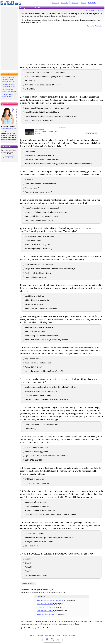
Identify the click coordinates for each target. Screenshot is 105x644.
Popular (84, 3)
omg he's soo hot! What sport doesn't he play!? (42, 160)
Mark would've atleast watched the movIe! (40, 184)
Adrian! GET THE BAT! (33, 367)
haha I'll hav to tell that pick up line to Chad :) (41, 112)
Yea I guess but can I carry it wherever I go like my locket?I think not (50, 387)
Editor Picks (92, 3)
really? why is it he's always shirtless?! (38, 155)
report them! (9, 156)
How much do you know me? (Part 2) (50, 600)
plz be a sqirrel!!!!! (31, 546)
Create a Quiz (90, 133)
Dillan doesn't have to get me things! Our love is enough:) (46, 72)
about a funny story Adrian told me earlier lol (41, 336)
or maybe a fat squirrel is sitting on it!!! (38, 542)
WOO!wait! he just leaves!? (34, 479)
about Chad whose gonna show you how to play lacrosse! (46, 340)
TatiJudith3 (99, 26)
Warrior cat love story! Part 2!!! (46, 131)
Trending (58, 640)
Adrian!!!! (27, 567)
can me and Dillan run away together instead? (41, 216)
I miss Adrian (29, 151)
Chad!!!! (27, 563)
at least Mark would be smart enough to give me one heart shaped (49, 77)
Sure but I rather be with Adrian (36, 448)
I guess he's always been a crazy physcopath (41, 425)
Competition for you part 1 (46, 614)
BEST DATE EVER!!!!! (32, 460)
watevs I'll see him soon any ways (37, 483)
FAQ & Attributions (69, 635)
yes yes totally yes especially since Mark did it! (41, 391)
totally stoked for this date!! (34, 332)
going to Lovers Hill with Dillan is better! (39, 120)
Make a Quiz (56, 3)
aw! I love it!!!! (29, 81)
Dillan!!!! (27, 571)
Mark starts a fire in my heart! (35, 502)
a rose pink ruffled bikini (33, 304)
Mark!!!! (27, 559)
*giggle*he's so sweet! (32, 240)
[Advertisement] (62, 45)
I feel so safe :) (30, 429)
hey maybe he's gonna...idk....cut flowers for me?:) (43, 371)
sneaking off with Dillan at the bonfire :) (39, 327)
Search (53, 640)
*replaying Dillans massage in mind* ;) (38, 192)
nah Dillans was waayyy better (35, 452)
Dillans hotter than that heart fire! (36, 506)
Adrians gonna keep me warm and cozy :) (40, 510)
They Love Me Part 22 (45, 611)
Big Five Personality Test (9, 129)
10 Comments (90, 11)
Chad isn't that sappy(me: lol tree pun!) (39, 395)
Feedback (100, 11)
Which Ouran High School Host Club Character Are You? (8, 80)
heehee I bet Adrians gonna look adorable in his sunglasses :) (47, 212)
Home (47, 640)
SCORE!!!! (28, 180)
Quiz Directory (75, 3)
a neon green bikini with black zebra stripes (40, 308)
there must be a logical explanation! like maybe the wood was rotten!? (50, 538)
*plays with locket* (31, 188)
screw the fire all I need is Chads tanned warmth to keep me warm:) (49, 515)
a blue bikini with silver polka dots (37, 300)
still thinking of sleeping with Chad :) (38, 249)
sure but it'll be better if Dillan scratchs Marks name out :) (45, 400)
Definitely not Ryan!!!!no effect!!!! (36, 575)
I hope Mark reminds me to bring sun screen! (41, 208)
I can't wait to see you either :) (35, 277)
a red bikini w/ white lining (34, 296)
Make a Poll (65, 3)
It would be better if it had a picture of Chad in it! (42, 85)
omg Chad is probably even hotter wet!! (39, 220)
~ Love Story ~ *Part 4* (45, 607)
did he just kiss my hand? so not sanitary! (40, 236)
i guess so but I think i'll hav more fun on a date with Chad (46, 456)
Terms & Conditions (37, 635)
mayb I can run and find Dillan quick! (38, 363)
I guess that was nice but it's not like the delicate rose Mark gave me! (50, 116)
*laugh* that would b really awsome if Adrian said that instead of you (50, 269)
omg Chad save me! (32, 359)
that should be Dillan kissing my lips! (38, 245)
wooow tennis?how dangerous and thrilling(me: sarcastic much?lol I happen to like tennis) (58, 164)
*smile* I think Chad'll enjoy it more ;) (38, 273)
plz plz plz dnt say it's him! (34, 533)
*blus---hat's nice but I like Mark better (38, 265)
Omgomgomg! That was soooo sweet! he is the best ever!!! (46, 108)
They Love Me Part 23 (45, 604)
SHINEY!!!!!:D (29, 89)
